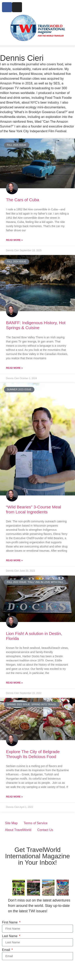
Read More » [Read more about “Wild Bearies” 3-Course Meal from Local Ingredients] (14, 560)
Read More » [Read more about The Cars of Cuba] (14, 240)
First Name (10, 922)
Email (6, 950)
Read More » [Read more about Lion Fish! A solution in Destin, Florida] (14, 683)
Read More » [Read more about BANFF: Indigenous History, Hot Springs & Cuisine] (14, 368)
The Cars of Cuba (23, 200)
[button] (37, 46)
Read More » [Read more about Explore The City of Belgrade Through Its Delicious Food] (14, 797)
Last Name (10, 936)
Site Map (11, 823)
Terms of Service (35, 823)
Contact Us (45, 830)
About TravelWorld (18, 830)
